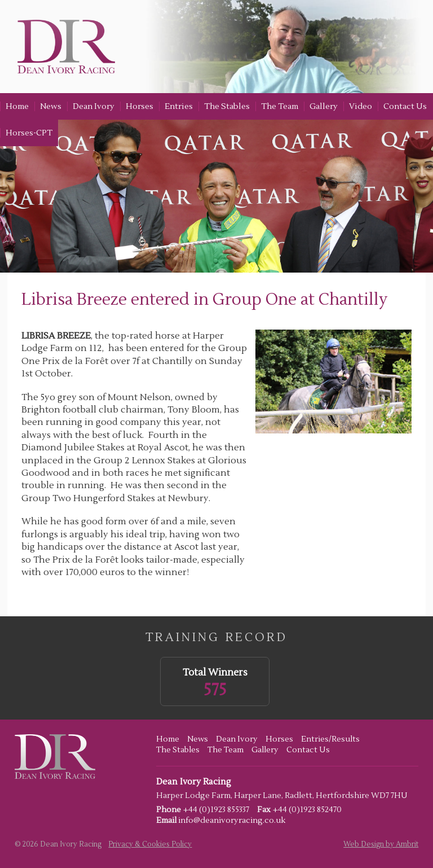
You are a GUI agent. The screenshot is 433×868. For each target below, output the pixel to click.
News (51, 106)
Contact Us (405, 106)
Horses (140, 106)
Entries (179, 106)
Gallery (324, 106)
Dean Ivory (94, 106)
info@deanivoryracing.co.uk (232, 821)
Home (17, 106)
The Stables (227, 106)
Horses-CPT (29, 133)
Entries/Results (330, 739)
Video (361, 106)
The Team (280, 106)
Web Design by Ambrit (381, 844)
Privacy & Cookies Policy (150, 844)
